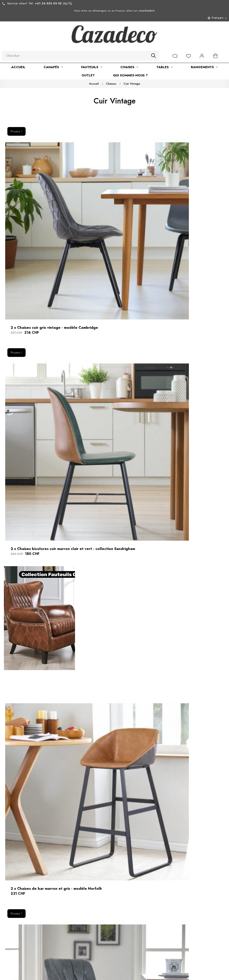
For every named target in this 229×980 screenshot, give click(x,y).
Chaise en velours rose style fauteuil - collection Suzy (189, 655)
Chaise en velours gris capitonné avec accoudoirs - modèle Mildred (189, 558)
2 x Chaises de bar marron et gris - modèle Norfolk (37, 316)
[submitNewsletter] (177, 934)
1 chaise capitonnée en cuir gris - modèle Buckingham (38, 556)
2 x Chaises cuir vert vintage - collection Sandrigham (189, 316)
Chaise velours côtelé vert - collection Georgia (114, 773)
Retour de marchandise (109, 922)
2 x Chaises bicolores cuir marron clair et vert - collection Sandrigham (112, 200)
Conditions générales (73, 930)
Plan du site (109, 932)
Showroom (73, 952)
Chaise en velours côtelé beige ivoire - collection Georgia (36, 776)
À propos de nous (79, 912)
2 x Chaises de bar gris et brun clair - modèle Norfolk (188, 410)
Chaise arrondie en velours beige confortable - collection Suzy (38, 657)
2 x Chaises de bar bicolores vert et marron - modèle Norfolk (114, 413)
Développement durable (77, 942)
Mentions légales (78, 920)
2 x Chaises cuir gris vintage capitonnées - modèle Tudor (114, 316)
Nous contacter (112, 912)
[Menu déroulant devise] (114, 18)
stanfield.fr (147, 11)
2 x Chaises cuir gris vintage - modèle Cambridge (39, 198)
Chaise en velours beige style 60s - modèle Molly (111, 556)
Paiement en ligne (114, 947)
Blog (68, 959)
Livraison (106, 940)
